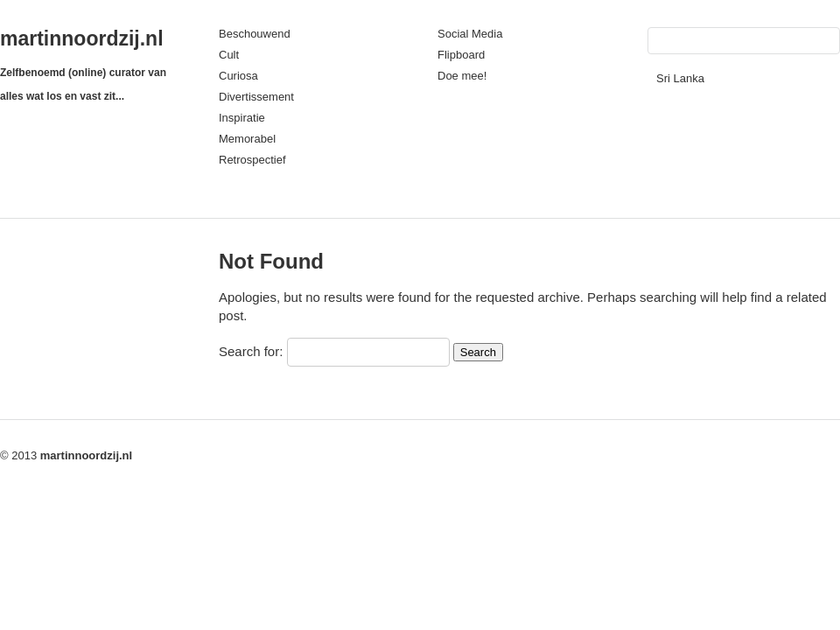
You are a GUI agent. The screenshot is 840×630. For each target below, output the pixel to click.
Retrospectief (252, 160)
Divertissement (256, 97)
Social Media (470, 34)
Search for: (251, 351)
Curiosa (238, 76)
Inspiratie (242, 118)
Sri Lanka (680, 78)
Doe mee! (462, 76)
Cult (229, 55)
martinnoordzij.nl (82, 38)
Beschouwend (255, 34)
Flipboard (461, 55)
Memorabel (247, 139)
